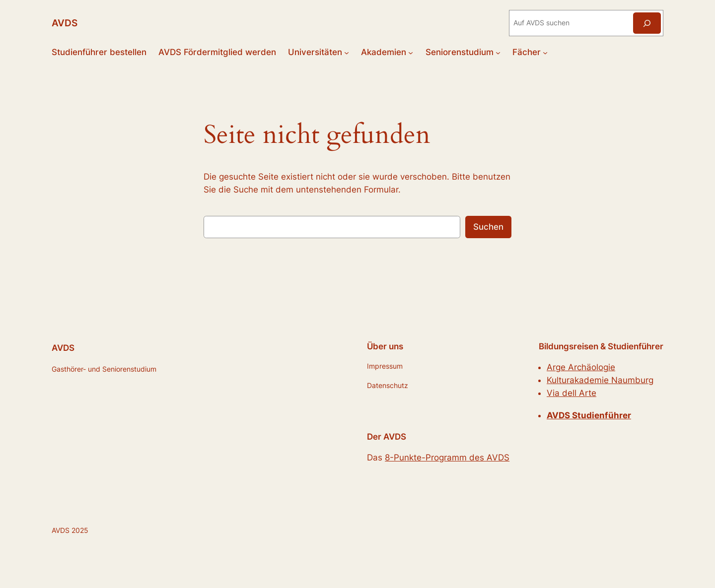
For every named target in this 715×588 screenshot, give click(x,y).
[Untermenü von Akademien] (411, 52)
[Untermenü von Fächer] (545, 52)
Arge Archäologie (581, 367)
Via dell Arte (572, 393)
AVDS (65, 23)
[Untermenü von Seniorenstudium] (498, 52)
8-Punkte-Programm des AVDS (447, 457)
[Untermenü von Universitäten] (347, 52)
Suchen (488, 227)
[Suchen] (647, 23)
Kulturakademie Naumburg (600, 380)
